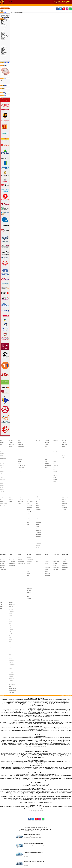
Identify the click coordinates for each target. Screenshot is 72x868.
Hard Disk (55, 532)
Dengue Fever (2, 484)
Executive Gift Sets (47, 534)
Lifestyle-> (2, 49)
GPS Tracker (55, 451)
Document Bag (3, 27)
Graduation (64, 446)
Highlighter (46, 535)
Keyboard (55, 455)
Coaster (28, 487)
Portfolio (28, 500)
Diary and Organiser (47, 528)
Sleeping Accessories (65, 534)
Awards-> (2, 21)
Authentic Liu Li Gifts (12, 560)
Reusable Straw (47, 457)
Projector (55, 460)
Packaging (2, 50)
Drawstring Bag (4, 28)
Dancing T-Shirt (2, 457)
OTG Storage (2, 531)
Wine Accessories (38, 520)
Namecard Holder (29, 496)
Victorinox (11, 597)
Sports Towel (2, 477)
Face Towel (2, 473)
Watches (37, 515)
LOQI (10, 581)
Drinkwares (46, 439)
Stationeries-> (3, 57)
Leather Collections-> (4, 48)
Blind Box (2, 40)
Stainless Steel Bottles (48, 458)
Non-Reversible (2, 450)
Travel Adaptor (64, 535)
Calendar (46, 527)
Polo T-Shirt (2, 458)
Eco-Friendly (28, 538)
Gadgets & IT (55, 439)
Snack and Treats (38, 440)
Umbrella (2, 559)
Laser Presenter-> (4, 47)
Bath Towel (2, 472)
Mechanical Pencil (64, 487)
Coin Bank (37, 487)
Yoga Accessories (38, 522)
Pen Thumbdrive (55, 541)
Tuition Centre (64, 451)
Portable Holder (2, 534)
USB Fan (55, 467)
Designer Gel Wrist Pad (5, 76)
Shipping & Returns (4, 81)
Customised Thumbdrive (30, 528)
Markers (63, 485)
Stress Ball (28, 555)
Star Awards (11, 447)
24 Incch (2, 563)
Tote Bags (11, 583)
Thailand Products (11, 625)
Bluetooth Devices (56, 440)
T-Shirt (1, 456)
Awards (10, 439)
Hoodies (2, 446)
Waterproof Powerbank (12, 531)
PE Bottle (46, 455)
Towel (1, 470)
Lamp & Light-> (3, 46)
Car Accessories (38, 484)
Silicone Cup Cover (29, 549)
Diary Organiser (47, 530)
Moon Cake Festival (65, 447)
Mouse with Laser (20, 485)
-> (2, 22)
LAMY (10, 579)
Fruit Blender (46, 450)
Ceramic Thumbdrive (56, 526)
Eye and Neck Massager (57, 450)
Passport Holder (29, 499)
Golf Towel (2, 474)
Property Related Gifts (39, 508)
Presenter (19, 487)
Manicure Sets (29, 541)
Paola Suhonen (11, 617)
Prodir (10, 586)
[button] (55, 5)
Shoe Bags (3, 35)
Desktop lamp (11, 483)
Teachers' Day (64, 450)
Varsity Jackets (2, 447)
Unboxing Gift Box (38, 513)
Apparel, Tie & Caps (3, 439)
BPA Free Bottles (47, 441)
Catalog (3, 5)
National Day (64, 448)
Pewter (10, 621)
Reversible (2, 451)
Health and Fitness (3, 485)
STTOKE (10, 591)
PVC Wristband (29, 532)
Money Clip (28, 494)
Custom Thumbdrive (56, 528)
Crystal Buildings (11, 602)
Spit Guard (2, 454)
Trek (10, 595)
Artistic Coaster (29, 527)
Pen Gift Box (64, 491)
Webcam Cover (29, 556)
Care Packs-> (3, 41)
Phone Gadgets (3, 532)
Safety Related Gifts (38, 510)
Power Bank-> (3, 53)
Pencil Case (3, 34)
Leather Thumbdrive (56, 535)
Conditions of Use (4, 83)
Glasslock (11, 574)
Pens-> (2, 51)
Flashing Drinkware (47, 448)
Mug (45, 452)
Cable (1, 526)
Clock (37, 485)
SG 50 (10, 610)
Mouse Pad (55, 457)
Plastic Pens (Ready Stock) (22, 531)
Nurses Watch (38, 517)
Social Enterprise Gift (30, 552)
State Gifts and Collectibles (13, 624)
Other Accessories (65, 531)
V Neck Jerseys (3, 469)
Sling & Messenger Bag (5, 35)
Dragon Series (11, 577)
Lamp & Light (11, 481)
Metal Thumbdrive (56, 536)
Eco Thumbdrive (55, 531)
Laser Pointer (20, 483)
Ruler (28, 534)
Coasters (46, 444)
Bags (6, 5)
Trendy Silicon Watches (30, 535)
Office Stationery (47, 542)
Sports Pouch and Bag (5, 36)
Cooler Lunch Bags (4, 25)
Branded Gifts (11, 563)
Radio (54, 461)
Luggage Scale (64, 528)
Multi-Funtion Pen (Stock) (21, 528)
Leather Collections (30, 481)
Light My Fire (11, 580)
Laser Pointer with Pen (21, 484)
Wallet (28, 502)
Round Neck (2, 463)
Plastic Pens (64, 492)
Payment (2, 80)
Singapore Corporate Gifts (13, 623)
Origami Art (37, 502)
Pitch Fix (10, 584)
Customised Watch (38, 516)
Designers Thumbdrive (56, 530)
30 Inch (1, 566)
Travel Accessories (65, 524)
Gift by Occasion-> (4, 44)
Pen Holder (46, 544)
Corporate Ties (2, 441)
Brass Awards (11, 440)
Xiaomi (10, 598)
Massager (37, 499)
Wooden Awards (11, 448)
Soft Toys (37, 512)
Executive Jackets (3, 444)
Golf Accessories (38, 491)
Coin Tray (28, 537)
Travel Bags (64, 536)
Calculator (46, 526)
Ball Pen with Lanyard (65, 483)
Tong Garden (11, 593)
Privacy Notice (3, 82)
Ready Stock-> (3, 54)
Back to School (64, 440)
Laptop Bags (3, 31)
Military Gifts (3, 50)
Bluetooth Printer (56, 447)
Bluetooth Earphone (56, 443)
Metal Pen (64, 488)
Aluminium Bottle (47, 440)
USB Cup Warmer (56, 466)
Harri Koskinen (11, 611)
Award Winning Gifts (12, 562)
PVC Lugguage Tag (30, 530)
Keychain (28, 540)
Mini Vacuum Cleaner (47, 540)
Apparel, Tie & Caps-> (4, 20)
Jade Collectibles (11, 619)
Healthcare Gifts (3, 481)
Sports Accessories (39, 524)
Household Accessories (39, 492)
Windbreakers (2, 448)
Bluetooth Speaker (56, 448)
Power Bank (11, 524)
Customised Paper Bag (5, 26)
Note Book (46, 531)
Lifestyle (37, 481)
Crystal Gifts (11, 600)
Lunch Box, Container (39, 498)
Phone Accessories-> (4, 52)
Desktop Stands (3, 528)
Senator (10, 589)
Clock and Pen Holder (30, 485)
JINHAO (10, 576)
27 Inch (1, 564)
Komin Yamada (11, 614)
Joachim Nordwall (11, 613)
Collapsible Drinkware (47, 446)
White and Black (29, 553)
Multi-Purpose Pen (65, 490)
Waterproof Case (3, 536)
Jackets (1, 443)
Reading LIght (11, 484)
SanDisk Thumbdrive (56, 542)
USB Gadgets (55, 468)
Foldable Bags (3, 29)
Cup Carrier (46, 447)
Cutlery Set (37, 488)
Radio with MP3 (55, 463)
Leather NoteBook (12, 567)
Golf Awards (11, 444)
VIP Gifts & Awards (12, 559)
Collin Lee (11, 608)
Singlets (2, 467)
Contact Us (2, 84)
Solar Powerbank (11, 528)
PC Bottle (46, 454)
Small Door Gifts (29, 524)
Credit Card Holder (29, 488)
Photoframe (11, 570)
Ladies (37, 496)
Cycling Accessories (39, 527)
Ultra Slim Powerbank (12, 530)
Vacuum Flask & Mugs (48, 462)
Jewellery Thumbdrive (56, 534)
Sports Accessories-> (4, 56)
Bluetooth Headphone (56, 446)
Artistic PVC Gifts (29, 526)
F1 (36, 528)
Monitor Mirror (55, 453)
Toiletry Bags (3, 37)
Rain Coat (2, 568)
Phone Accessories (3, 524)
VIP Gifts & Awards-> (4, 61)
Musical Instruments (38, 500)
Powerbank (11, 527)
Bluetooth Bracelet (56, 441)
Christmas (64, 444)
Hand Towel (2, 476)
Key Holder (28, 491)
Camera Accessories (3, 527)
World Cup (37, 530)
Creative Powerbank (12, 526)
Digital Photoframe (38, 505)
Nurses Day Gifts (3, 488)
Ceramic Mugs (47, 443)
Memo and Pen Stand (47, 538)
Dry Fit (1, 461)
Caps (1, 440)
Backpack (2, 23)
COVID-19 (2, 483)
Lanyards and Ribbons (3, 453)
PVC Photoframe (29, 531)
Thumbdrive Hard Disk (56, 524)
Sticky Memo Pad (47, 545)
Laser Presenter (20, 481)
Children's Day (64, 441)
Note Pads (46, 541)
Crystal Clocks (11, 604)
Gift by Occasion (64, 439)
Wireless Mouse (56, 458)
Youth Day (64, 452)
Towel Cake (2, 479)
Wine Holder (3, 39)
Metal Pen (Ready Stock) (21, 527)
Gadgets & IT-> (3, 43)
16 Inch (1, 560)
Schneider (11, 587)
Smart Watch (37, 519)
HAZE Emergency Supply (4, 487)
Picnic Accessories (38, 506)
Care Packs (37, 439)
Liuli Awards (11, 446)
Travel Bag (3, 38)
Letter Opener (46, 537)
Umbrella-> (2, 60)
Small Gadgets (29, 551)
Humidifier (37, 494)
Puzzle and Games (38, 509)
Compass (37, 526)
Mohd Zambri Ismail (12, 615)
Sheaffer (10, 590)
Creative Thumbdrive (56, 527)
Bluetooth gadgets (56, 444)
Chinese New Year (65, 443)
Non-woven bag (3, 33)
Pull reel (28, 548)
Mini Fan (28, 542)
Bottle (1, 567)
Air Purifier (37, 483)
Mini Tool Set (29, 544)
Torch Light (11, 485)
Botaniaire (11, 571)
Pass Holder (29, 498)
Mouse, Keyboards (56, 454)
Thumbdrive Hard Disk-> (5, 58)
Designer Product (12, 607)
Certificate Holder (29, 484)
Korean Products (38, 495)
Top (1, 5)
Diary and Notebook (30, 490)
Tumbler (46, 461)
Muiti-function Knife (29, 545)
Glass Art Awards (12, 443)
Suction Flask (46, 459)
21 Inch (1, 562)
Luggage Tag (29, 492)
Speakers (55, 464)
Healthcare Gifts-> (4, 45)
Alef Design (11, 564)
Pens (63, 481)
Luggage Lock (64, 527)
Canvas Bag (3, 24)
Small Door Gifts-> (4, 55)
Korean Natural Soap (12, 620)
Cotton (1, 460)
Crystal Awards (11, 441)
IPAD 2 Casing (11, 566)
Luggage (2, 32)
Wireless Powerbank (12, 532)
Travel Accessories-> (4, 59)
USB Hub (55, 470)
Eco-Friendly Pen (64, 484)
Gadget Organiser (4, 30)
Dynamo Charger (3, 530)
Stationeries (46, 524)
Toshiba (10, 594)
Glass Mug (46, 451)
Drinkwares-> (3, 42)
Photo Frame (37, 503)
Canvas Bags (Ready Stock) (22, 526)
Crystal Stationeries (12, 605)
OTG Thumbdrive (56, 539)
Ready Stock (20, 524)
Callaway (10, 573)
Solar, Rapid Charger (3, 535)
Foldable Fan (37, 490)
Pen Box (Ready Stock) (21, 530)
